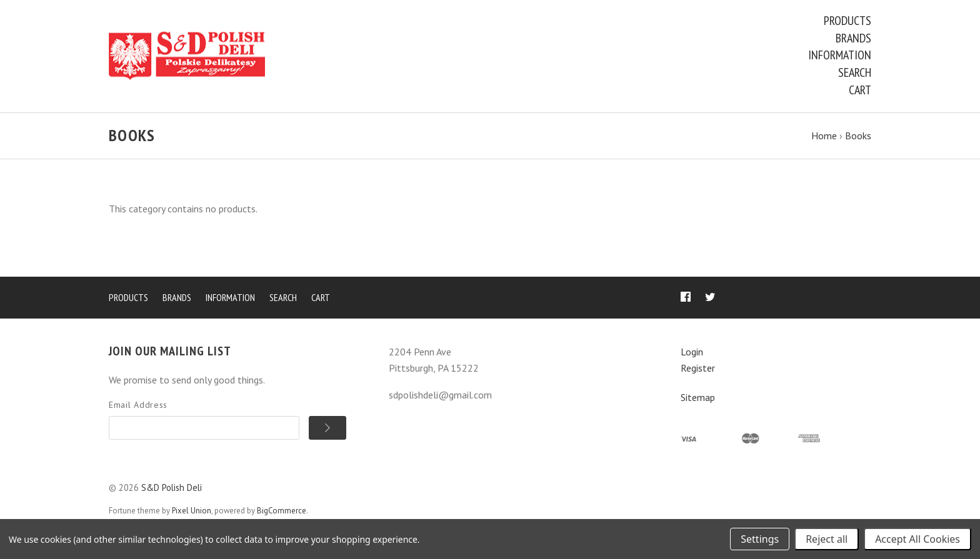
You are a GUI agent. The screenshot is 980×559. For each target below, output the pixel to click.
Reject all (827, 539)
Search (855, 72)
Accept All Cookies (917, 539)
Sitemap (698, 397)
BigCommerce (282, 511)
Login (692, 352)
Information (840, 55)
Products (847, 21)
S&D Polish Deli (172, 487)
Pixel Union (192, 511)
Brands (853, 38)
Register (698, 368)
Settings (760, 539)
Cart (860, 90)
